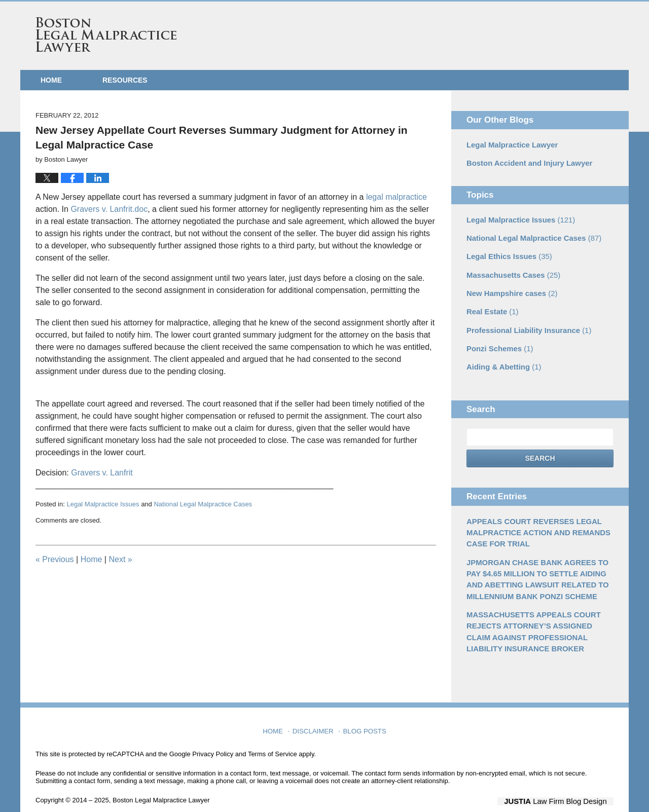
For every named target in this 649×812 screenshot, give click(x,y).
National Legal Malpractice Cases (203, 504)
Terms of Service (273, 739)
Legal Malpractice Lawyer (510, 144)
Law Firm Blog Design (565, 786)
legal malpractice (396, 197)
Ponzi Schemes (498, 342)
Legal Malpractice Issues (103, 504)
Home (51, 80)
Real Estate (491, 307)
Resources (125, 80)
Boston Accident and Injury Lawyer (526, 162)
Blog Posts (364, 713)
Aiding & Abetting (502, 360)
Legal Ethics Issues (507, 253)
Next (120, 559)
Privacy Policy (213, 739)
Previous (55, 559)
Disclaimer (315, 713)
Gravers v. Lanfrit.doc (109, 209)
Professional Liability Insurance (525, 324)
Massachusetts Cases (511, 271)
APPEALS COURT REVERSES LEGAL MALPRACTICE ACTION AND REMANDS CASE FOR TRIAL (534, 524)
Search (540, 451)
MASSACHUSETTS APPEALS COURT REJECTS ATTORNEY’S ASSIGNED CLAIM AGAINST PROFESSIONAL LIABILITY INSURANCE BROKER (538, 618)
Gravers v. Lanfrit (102, 473)
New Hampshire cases (509, 289)
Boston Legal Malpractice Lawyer (106, 34)
